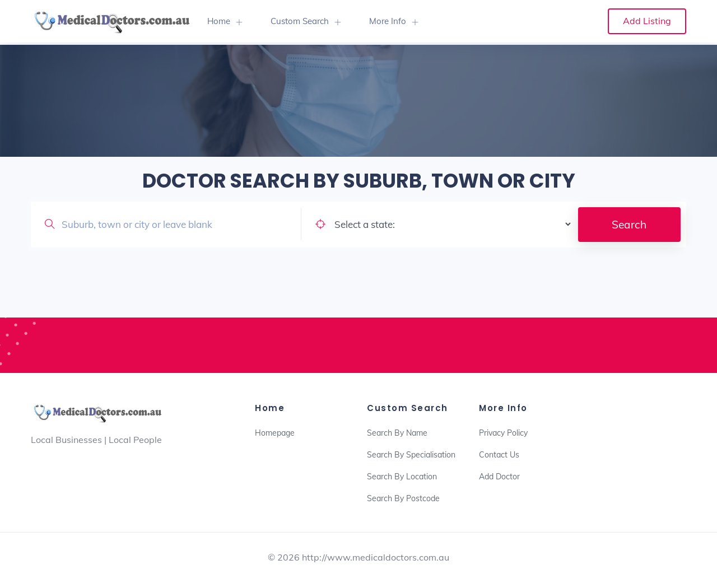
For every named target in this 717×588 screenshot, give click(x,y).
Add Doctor (499, 477)
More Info (388, 21)
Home (219, 21)
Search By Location (402, 477)
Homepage (275, 433)
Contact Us (499, 455)
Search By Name (397, 433)
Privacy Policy (503, 433)
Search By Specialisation (411, 455)
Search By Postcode (403, 498)
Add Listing (647, 21)
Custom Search (300, 21)
